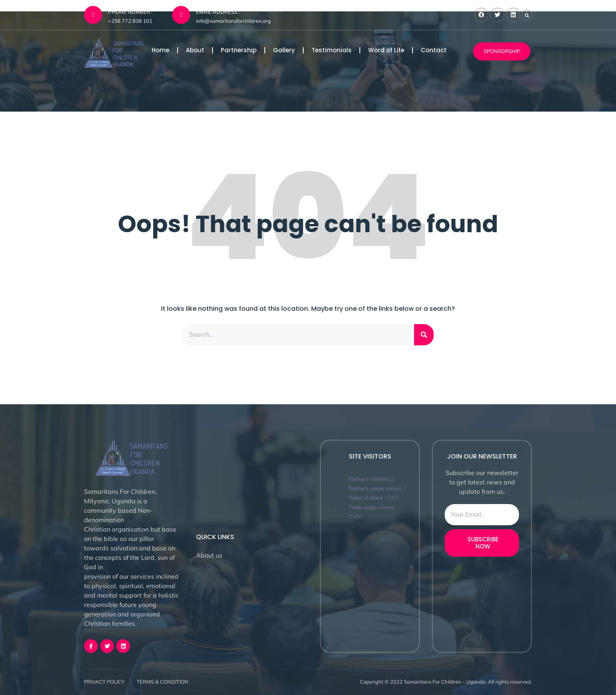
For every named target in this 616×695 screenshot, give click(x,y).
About (195, 50)
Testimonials (332, 50)
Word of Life (386, 50)
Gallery (284, 50)
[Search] (424, 335)
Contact (434, 50)
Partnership (239, 50)
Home (160, 50)
